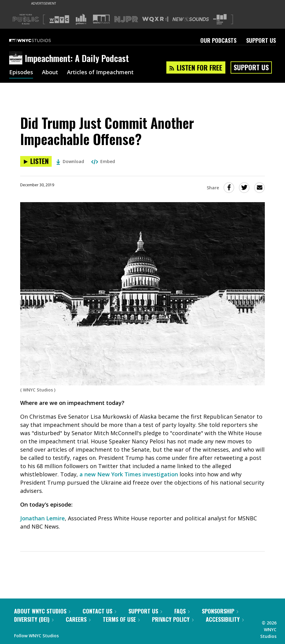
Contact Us (99, 611)
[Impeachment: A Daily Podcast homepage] (17, 58)
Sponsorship (220, 611)
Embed (103, 161)
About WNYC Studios (42, 611)
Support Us (261, 40)
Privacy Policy (173, 619)
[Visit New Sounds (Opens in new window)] (191, 19)
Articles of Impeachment (100, 73)
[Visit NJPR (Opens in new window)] (126, 19)
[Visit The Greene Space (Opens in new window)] (220, 19)
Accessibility (225, 619)
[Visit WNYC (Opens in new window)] (59, 19)
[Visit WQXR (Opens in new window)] (155, 19)
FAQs (182, 611)
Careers (78, 619)
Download (70, 161)
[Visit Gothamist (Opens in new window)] (81, 19)
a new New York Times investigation (129, 474)
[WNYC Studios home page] (38, 40)
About (50, 73)
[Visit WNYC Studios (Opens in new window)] (101, 19)
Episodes (21, 73)
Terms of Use (121, 619)
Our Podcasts (218, 40)
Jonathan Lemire (43, 518)
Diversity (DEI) (34, 619)
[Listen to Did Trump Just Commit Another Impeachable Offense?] (36, 161)
